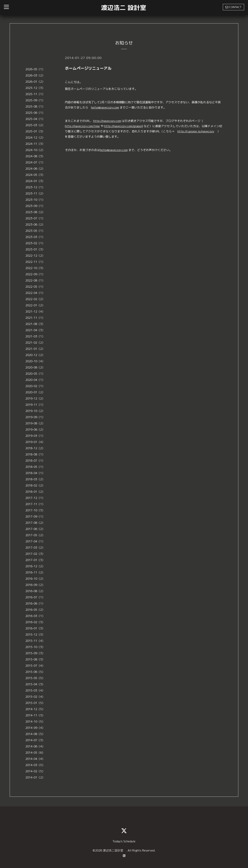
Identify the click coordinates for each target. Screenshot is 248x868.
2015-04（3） (35, 684)
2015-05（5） (35, 678)
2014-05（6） (35, 753)
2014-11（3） (35, 715)
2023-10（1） (35, 200)
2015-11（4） (35, 641)
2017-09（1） (35, 517)
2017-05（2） (35, 535)
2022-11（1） (35, 262)
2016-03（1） (35, 616)
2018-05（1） (35, 467)
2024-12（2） (35, 138)
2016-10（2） (35, 579)
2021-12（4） (35, 311)
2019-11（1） (35, 405)
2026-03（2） (35, 75)
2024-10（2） (35, 150)
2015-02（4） (35, 697)
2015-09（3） (35, 653)
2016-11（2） (35, 572)
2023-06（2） (35, 225)
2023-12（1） (35, 187)
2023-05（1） (35, 231)
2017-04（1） (35, 541)
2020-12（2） (35, 355)
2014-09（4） (35, 728)
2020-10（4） (35, 361)
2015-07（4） (35, 666)
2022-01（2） (35, 305)
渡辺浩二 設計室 (124, 8)
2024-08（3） (35, 156)
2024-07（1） (35, 162)
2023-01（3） (35, 249)
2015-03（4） (35, 690)
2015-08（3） (35, 659)
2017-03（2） (35, 548)
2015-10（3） (35, 647)
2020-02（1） (35, 386)
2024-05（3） (35, 175)
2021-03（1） (35, 336)
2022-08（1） (35, 280)
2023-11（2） (35, 193)
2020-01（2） (35, 392)
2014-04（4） (35, 759)
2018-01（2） (35, 492)
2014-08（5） (35, 734)
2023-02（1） (35, 243)
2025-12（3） (35, 88)
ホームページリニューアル (88, 68)
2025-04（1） (35, 119)
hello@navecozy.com (105, 107)
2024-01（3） (35, 181)
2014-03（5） (35, 765)
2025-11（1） (35, 94)
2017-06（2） (35, 529)
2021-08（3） (35, 324)
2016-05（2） (35, 610)
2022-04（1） (35, 293)
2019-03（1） (35, 436)
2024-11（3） (35, 144)
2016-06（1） (35, 603)
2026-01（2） (35, 82)
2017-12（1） (35, 498)
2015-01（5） (35, 703)
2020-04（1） (35, 380)
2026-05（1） (35, 69)
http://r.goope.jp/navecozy (196, 131)
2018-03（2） (35, 479)
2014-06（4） (35, 746)
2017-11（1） (35, 504)
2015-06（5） (35, 672)
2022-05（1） (35, 287)
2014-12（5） (35, 709)
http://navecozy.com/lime (82, 126)
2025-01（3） (35, 131)
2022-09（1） (35, 274)
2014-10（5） (35, 722)
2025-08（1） (35, 106)
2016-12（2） (35, 566)
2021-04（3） (35, 330)
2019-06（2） (35, 430)
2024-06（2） (35, 169)
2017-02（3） (35, 554)
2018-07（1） (35, 461)
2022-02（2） (35, 299)
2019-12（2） (35, 398)
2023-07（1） (35, 218)
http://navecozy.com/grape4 (124, 126)
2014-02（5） (35, 771)
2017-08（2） (35, 523)
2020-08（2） (35, 367)
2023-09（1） (35, 206)
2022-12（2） (35, 256)
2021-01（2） (35, 349)
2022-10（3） (35, 268)
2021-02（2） (35, 343)
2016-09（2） (35, 585)
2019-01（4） (35, 442)
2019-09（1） (35, 417)
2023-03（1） (35, 237)
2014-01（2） (35, 777)
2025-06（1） (35, 113)
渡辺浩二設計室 (115, 850)
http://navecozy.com (107, 121)
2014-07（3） (35, 740)
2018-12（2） (35, 448)
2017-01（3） (35, 560)
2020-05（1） (35, 374)
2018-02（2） (35, 485)
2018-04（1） (35, 473)
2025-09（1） (35, 100)
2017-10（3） (35, 510)
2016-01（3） (35, 628)
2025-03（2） (35, 125)
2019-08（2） (35, 423)
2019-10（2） (35, 411)
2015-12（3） (35, 635)
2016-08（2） (35, 591)
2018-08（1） (35, 454)
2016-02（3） (35, 622)
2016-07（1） (35, 597)
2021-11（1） (35, 318)
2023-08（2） (35, 212)
